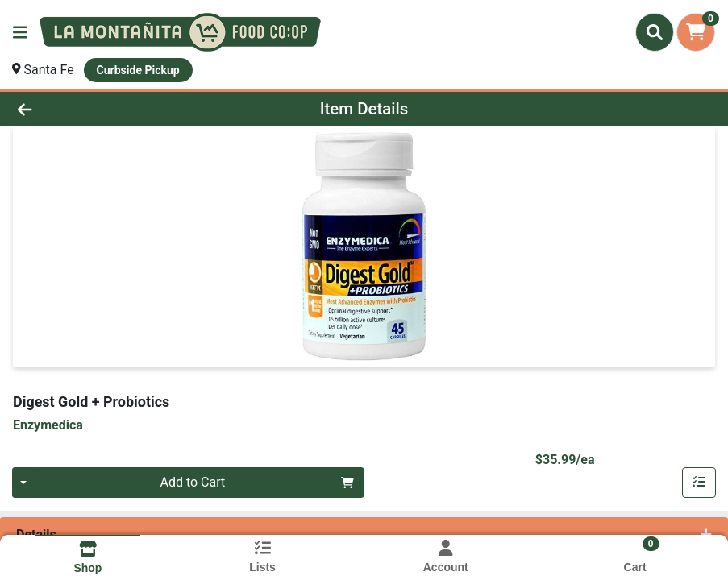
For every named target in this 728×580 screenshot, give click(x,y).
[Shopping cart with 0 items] (696, 32)
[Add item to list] (699, 483)
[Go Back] (101, 109)
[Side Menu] (20, 32)
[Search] (655, 32)
